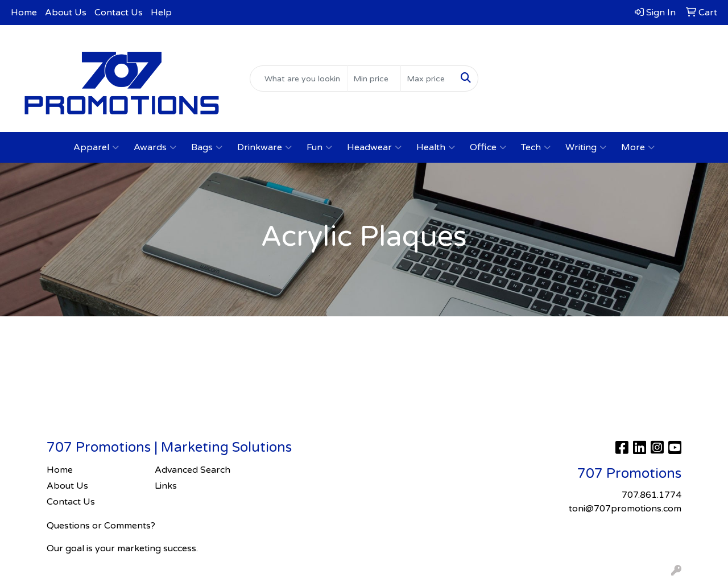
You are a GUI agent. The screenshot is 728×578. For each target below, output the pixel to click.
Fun (319, 147)
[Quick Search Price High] (427, 79)
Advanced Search (193, 470)
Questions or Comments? (101, 526)
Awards (155, 147)
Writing (586, 147)
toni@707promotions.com (607, 69)
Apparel (96, 147)
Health (436, 147)
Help (161, 13)
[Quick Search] (299, 79)
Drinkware (264, 147)
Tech (536, 147)
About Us (66, 13)
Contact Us (119, 13)
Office (488, 147)
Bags (207, 147)
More (638, 147)
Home (24, 13)
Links (166, 486)
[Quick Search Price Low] (374, 79)
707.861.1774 (607, 56)
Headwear (374, 147)
